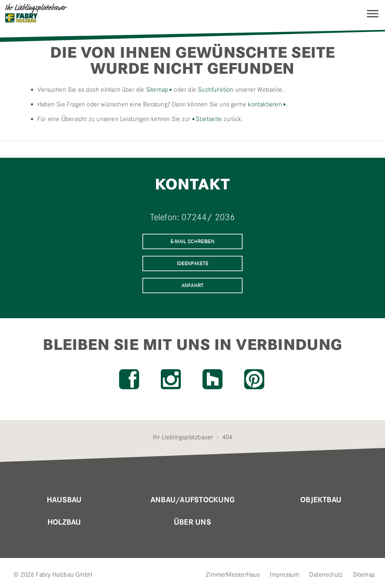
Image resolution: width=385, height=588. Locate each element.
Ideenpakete (192, 263)
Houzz (213, 379)
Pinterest (254, 379)
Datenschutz (326, 574)
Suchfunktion (216, 90)
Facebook (129, 379)
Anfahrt (192, 285)
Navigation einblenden (373, 14)
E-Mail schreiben (192, 241)
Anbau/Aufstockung (192, 500)
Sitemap (157, 90)
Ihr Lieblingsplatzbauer (183, 437)
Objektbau (321, 500)
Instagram (171, 379)
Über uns (192, 522)
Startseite (209, 119)
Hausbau (64, 500)
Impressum (285, 574)
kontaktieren (265, 104)
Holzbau (64, 522)
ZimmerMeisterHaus (233, 574)
